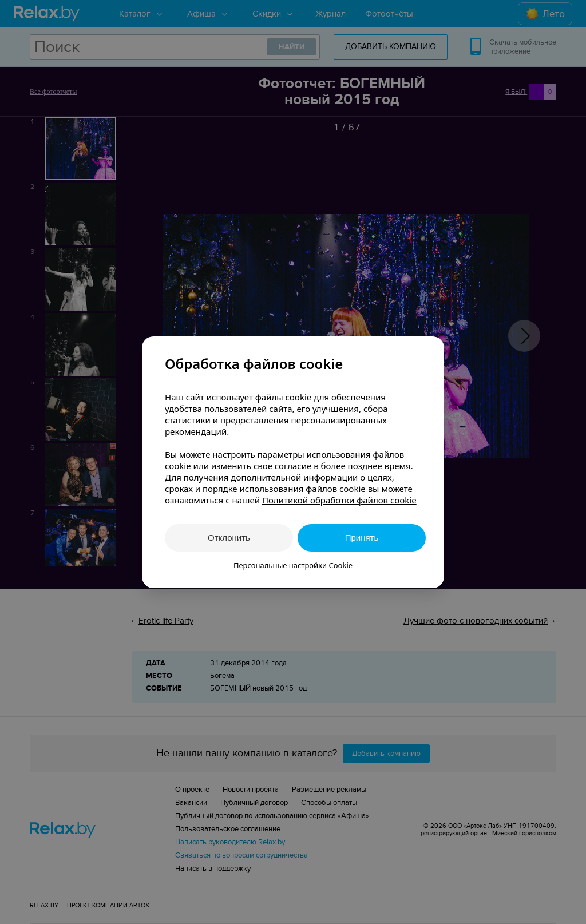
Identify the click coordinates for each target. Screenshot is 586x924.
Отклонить (229, 538)
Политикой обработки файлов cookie (339, 500)
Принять (362, 538)
